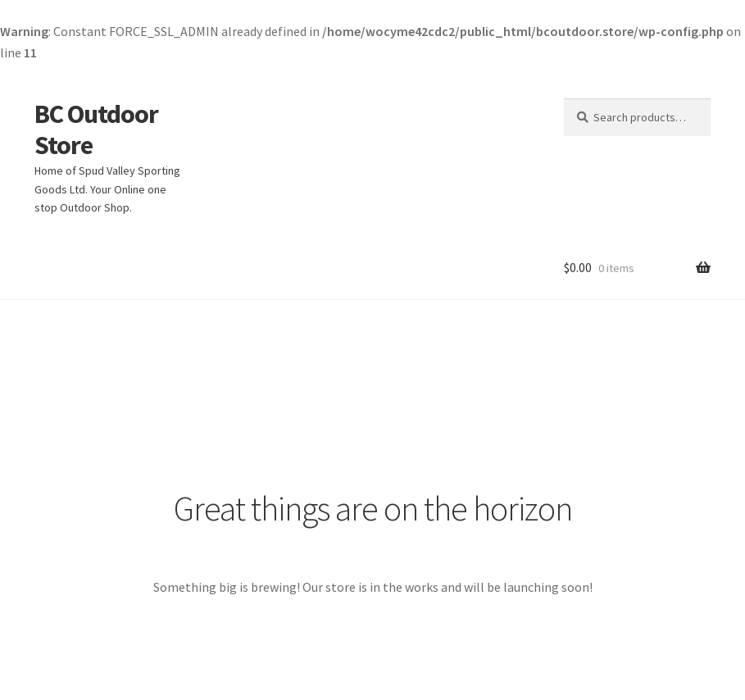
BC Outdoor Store (96, 130)
